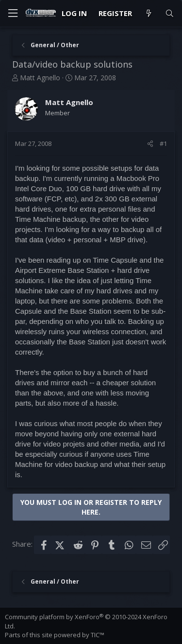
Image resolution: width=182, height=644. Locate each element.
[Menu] (13, 13)
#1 (163, 143)
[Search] (170, 13)
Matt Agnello (40, 78)
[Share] (150, 143)
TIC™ (98, 635)
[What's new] (148, 13)
